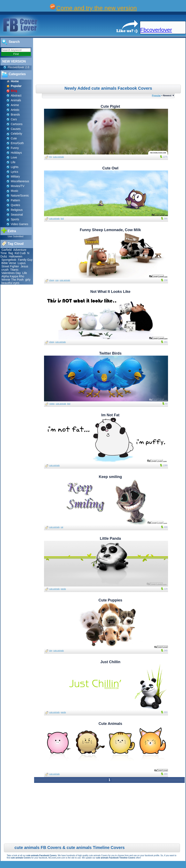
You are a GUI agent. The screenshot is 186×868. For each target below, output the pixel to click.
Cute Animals (58, 157)
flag (11, 253)
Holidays (16, 153)
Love (14, 157)
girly (28, 280)
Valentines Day (11, 273)
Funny (15, 148)
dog (51, 651)
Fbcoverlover (156, 30)
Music (15, 191)
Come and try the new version (97, 8)
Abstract (16, 95)
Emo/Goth (17, 143)
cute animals (54, 219)
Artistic (15, 110)
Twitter (52, 404)
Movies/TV (18, 186)
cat (62, 527)
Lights (15, 167)
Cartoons (17, 124)
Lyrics (14, 172)
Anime (15, 105)
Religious (17, 210)
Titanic (14, 270)
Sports (15, 219)
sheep (52, 280)
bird (62, 219)
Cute (14, 138)
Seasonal (17, 215)
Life (13, 162)
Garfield (7, 250)
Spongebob (9, 260)
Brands (15, 115)
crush (5, 270)
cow (57, 280)
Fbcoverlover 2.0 (18, 67)
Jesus (24, 266)
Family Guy (25, 260)
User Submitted (15, 236)
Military (15, 176)
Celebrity (16, 134)
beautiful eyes (10, 283)
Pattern (15, 200)
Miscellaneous (20, 181)
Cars (14, 119)
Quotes (15, 205)
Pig (51, 157)
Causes (16, 129)
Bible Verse (9, 263)
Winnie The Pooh (13, 280)
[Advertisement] (110, 62)
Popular (156, 95)
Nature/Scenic (20, 196)
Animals (16, 100)
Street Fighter (10, 266)
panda (63, 589)
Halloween (15, 256)
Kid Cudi (20, 253)
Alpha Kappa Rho (13, 276)
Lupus (22, 263)
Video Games (20, 224)
